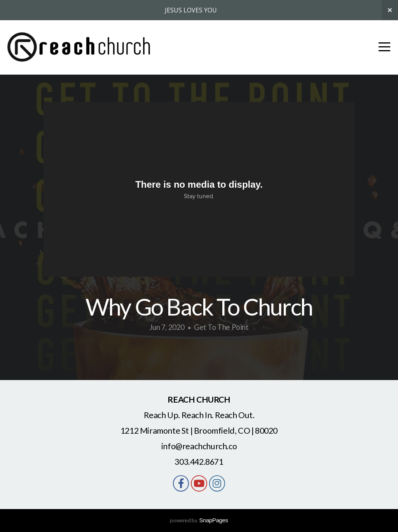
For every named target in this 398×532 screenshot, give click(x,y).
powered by (199, 520)
